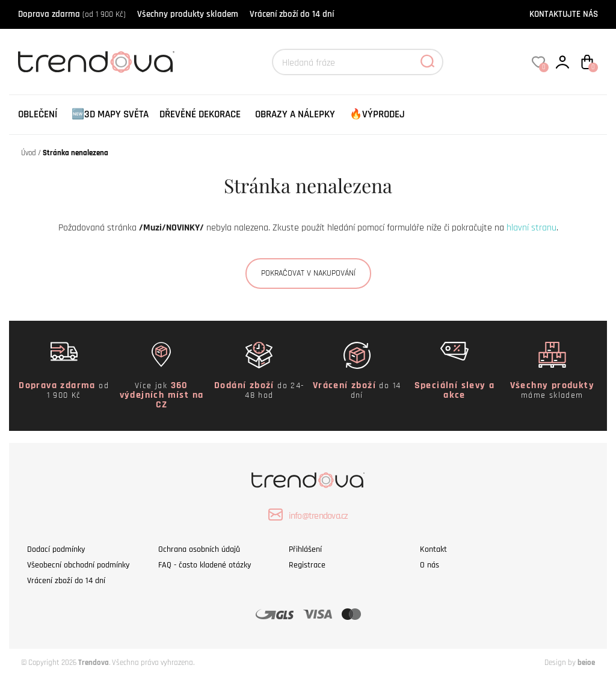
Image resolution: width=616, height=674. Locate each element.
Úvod (29, 153)
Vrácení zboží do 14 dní (292, 14)
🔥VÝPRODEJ (377, 114)
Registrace (307, 565)
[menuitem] (38, 115)
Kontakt (433, 549)
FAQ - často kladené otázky (205, 565)
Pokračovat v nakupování (308, 273)
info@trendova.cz (308, 515)
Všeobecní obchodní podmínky (78, 565)
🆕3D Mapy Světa (110, 114)
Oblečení (38, 114)
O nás (430, 565)
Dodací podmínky (56, 549)
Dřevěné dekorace (200, 114)
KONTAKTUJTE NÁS (564, 14)
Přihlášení (305, 549)
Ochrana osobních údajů (199, 549)
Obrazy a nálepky (295, 114)
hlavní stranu (531, 228)
